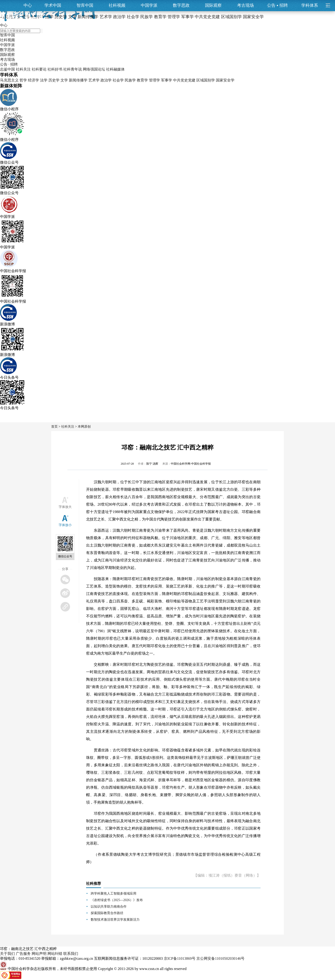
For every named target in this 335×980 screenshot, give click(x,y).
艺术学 (94, 80)
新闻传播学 (78, 80)
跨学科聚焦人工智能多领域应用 (114, 894)
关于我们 (7, 954)
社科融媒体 (115, 69)
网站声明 (39, 954)
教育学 (142, 80)
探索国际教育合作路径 (107, 913)
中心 (28, 5)
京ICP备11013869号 (180, 958)
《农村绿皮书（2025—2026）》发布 (117, 900)
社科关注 (23, 69)
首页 (54, 427)
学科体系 (312, 5)
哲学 (23, 80)
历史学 (54, 80)
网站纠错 (55, 954)
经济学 (33, 80)
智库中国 (85, 5)
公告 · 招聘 (9, 64)
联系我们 (71, 954)
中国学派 (149, 5)
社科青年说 (73, 69)
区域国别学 (206, 80)
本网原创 (84, 427)
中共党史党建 (184, 80)
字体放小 (65, 525)
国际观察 (213, 5)
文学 (64, 80)
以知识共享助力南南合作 (109, 907)
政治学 (106, 80)
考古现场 (245, 5)
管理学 (154, 80)
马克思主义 (9, 80)
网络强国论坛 (94, 69)
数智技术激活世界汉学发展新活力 (115, 920)
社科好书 (55, 69)
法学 (44, 80)
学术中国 (53, 5)
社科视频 (117, 5)
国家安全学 (225, 80)
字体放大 (65, 507)
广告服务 (23, 954)
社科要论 (39, 69)
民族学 (130, 80)
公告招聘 (277, 5)
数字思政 (181, 5)
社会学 (118, 80)
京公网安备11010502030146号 (220, 958)
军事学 (167, 80)
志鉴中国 (7, 69)
